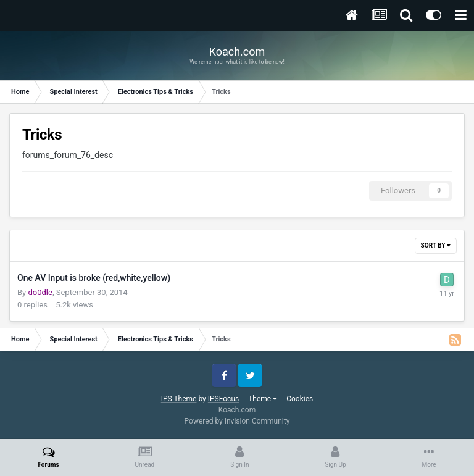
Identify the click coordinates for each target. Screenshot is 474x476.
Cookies (300, 399)
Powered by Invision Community (237, 421)
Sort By (436, 245)
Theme (263, 399)
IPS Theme (179, 399)
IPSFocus (223, 399)
